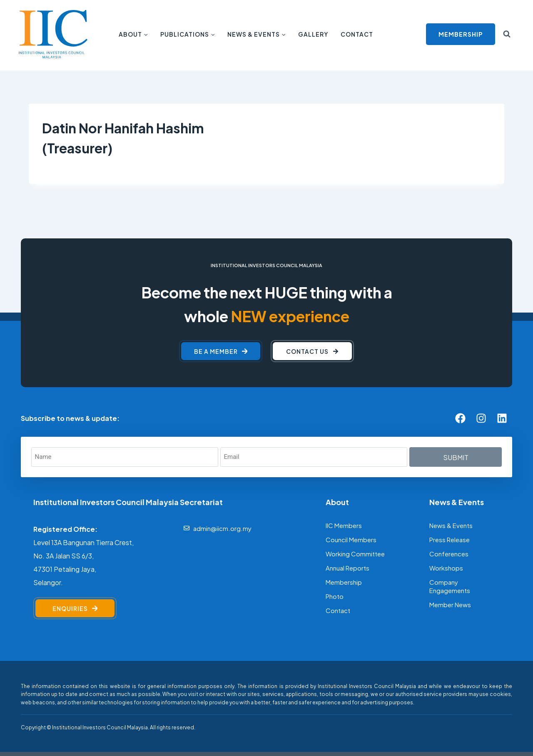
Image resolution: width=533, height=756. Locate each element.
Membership (344, 582)
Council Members (351, 539)
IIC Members (344, 525)
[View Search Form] (507, 34)
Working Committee (355, 553)
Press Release (450, 539)
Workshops (446, 567)
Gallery (313, 34)
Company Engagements (450, 586)
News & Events (451, 525)
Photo (335, 596)
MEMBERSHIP (461, 34)
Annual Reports (347, 567)
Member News (450, 604)
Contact (357, 34)
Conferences (449, 553)
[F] (199, 727)
